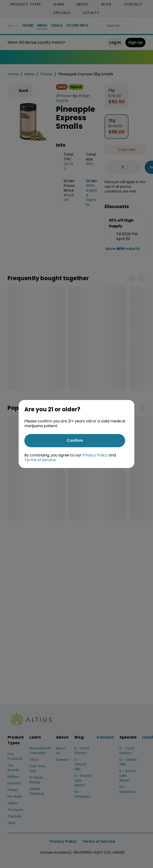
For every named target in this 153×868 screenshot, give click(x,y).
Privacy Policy (95, 455)
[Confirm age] (75, 441)
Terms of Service (40, 460)
